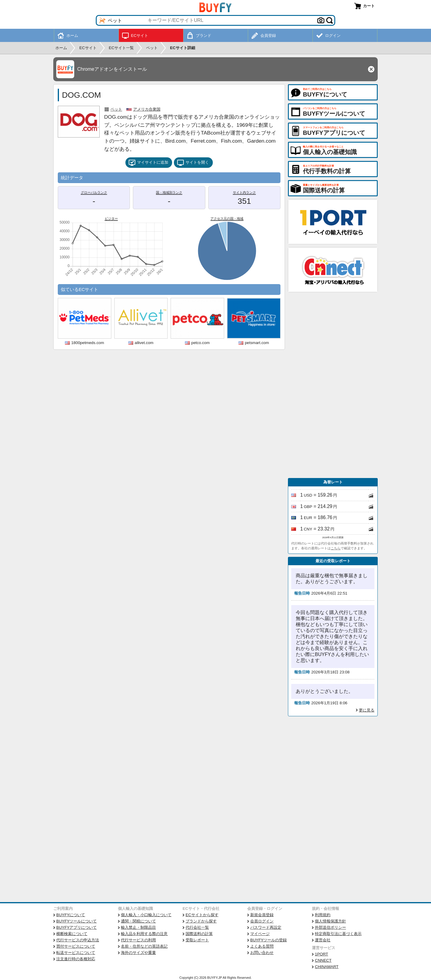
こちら (336, 548)
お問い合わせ (262, 953)
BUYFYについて (71, 915)
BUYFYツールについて (76, 921)
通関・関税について (138, 921)
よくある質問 (262, 946)
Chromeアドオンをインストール (112, 69)
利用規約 (323, 915)
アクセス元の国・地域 (227, 218)
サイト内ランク (244, 192)
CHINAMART (327, 967)
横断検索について (72, 934)
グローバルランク (94, 192)
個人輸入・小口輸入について (146, 915)
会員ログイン (262, 921)
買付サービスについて (76, 946)
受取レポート (197, 940)
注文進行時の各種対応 (76, 959)
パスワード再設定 (266, 927)
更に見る (367, 710)
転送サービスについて (76, 953)
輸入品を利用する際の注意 (144, 934)
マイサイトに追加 (148, 163)
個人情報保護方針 (330, 921)
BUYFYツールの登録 (268, 940)
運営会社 (323, 940)
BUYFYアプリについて (76, 927)
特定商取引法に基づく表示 (338, 934)
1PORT (321, 954)
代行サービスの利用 (138, 940)
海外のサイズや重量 (138, 953)
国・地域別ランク (169, 192)
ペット (116, 109)
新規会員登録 (262, 915)
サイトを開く (193, 163)
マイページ (260, 934)
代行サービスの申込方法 (78, 940)
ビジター (111, 218)
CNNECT (323, 960)
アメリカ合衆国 (147, 109)
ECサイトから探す (202, 915)
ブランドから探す (201, 921)
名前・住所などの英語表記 (144, 946)
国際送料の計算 (199, 934)
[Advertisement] (333, 385)
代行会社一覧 (197, 927)
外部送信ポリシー (330, 927)
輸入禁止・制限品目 (138, 927)
